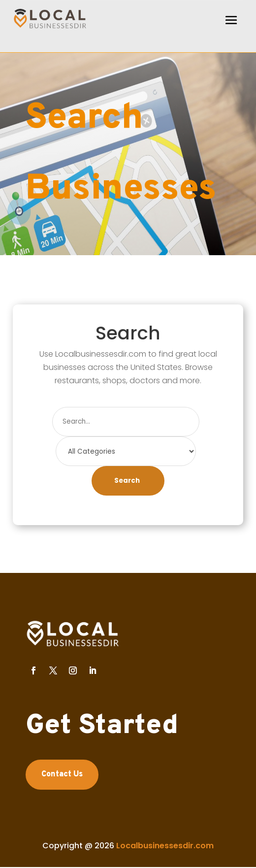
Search (127, 481)
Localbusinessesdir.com (165, 846)
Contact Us (62, 774)
